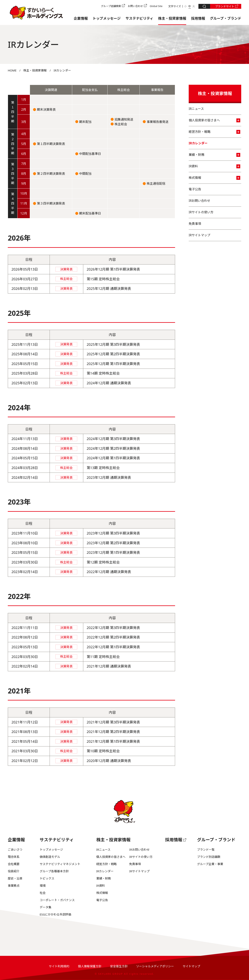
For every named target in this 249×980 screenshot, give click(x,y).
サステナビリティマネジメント (60, 864)
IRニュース (196, 109)
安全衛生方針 (119, 966)
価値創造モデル (50, 857)
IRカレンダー (198, 143)
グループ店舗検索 (111, 6)
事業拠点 (14, 886)
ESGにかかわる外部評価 (55, 914)
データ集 (46, 907)
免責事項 (195, 224)
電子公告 (195, 189)
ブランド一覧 (206, 849)
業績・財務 (214, 155)
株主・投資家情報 (172, 18)
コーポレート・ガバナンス (57, 900)
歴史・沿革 (15, 878)
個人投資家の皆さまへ (214, 120)
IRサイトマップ (199, 235)
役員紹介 (14, 871)
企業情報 (81, 18)
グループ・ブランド (226, 18)
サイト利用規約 (59, 966)
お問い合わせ (135, 6)
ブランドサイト (225, 6)
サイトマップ (191, 966)
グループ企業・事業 (210, 864)
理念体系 (14, 857)
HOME (12, 70)
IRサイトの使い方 (201, 212)
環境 (43, 886)
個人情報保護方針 (90, 966)
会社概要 (14, 864)
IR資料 (214, 166)
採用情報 (198, 18)
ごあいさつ (15, 849)
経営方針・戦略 (214, 132)
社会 (43, 893)
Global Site (156, 6)
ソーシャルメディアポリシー (155, 966)
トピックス (47, 878)
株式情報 (214, 178)
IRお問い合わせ (199, 201)
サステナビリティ (139, 18)
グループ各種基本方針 (54, 871)
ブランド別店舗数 (209, 857)
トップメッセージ (107, 18)
